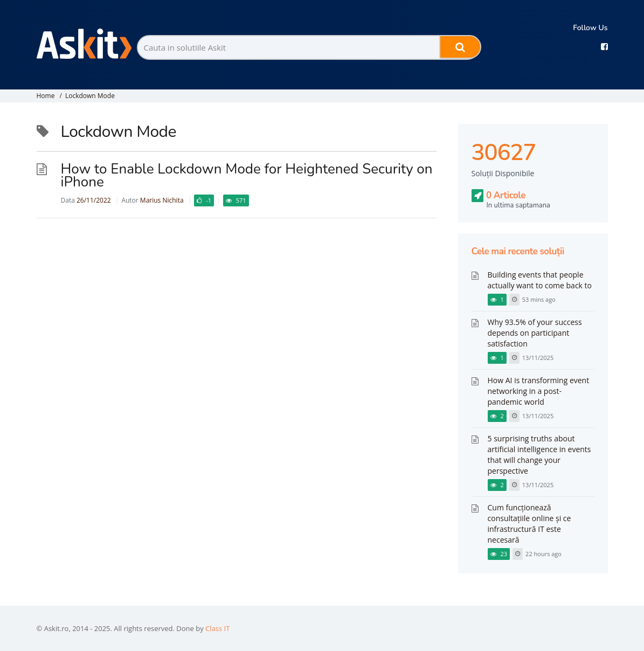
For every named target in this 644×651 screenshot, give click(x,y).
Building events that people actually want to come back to (540, 280)
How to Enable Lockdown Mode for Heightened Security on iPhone (247, 175)
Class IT (217, 628)
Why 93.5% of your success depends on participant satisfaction (535, 333)
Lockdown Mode (90, 96)
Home (46, 96)
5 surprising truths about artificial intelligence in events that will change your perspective (539, 455)
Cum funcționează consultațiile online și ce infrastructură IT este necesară (529, 524)
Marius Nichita (162, 200)
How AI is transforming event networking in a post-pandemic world (539, 391)
